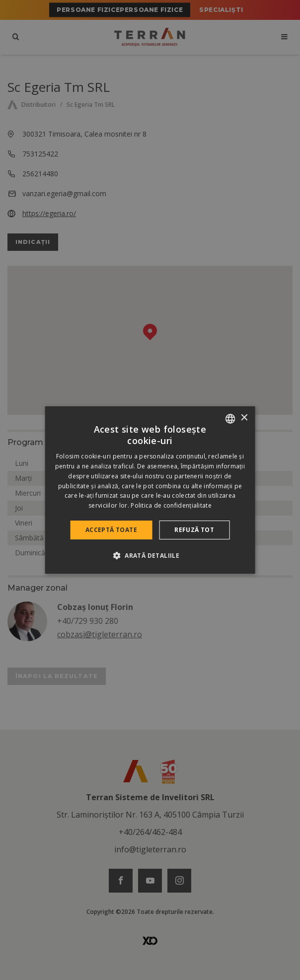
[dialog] (150, 490)
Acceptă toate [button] (111, 530)
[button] (150, 555)
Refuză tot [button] (194, 530)
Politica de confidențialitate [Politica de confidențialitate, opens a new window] (171, 505)
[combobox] (230, 419)
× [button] (244, 418)
